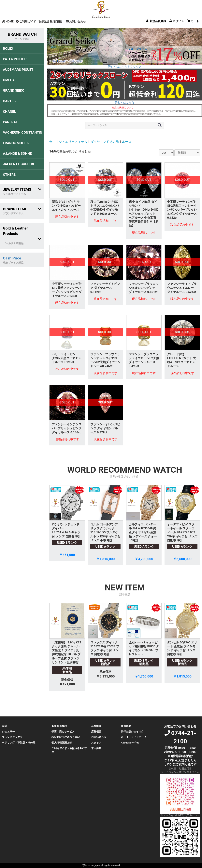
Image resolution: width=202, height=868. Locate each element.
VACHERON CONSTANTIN (23, 132)
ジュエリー (8, 732)
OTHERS (9, 175)
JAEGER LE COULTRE (19, 164)
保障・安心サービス (63, 732)
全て (52, 142)
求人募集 (96, 748)
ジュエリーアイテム (73, 142)
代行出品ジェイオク (132, 732)
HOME (8, 21)
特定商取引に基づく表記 (66, 737)
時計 (5, 726)
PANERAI (10, 122)
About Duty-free (130, 743)
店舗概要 (96, 732)
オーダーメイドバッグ (134, 737)
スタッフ (96, 743)
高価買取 (126, 726)
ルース (127, 142)
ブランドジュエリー (14, 737)
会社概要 (96, 726)
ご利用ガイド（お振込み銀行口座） (40, 21)
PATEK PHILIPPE (16, 59)
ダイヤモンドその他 (105, 142)
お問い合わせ (76, 21)
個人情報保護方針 (62, 743)
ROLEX (8, 48)
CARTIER (10, 101)
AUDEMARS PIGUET (18, 70)
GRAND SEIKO (14, 90)
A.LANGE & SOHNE (17, 153)
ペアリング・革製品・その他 (19, 743)
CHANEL (9, 112)
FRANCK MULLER (16, 143)
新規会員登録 (59, 726)
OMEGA (9, 80)
